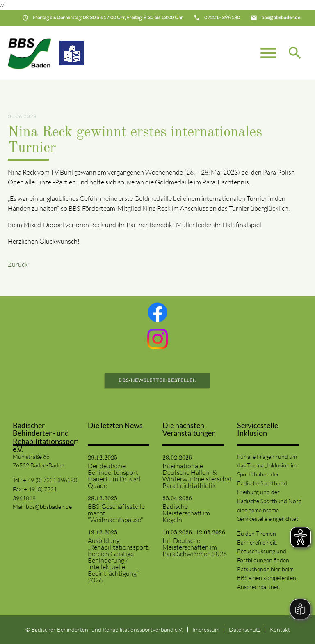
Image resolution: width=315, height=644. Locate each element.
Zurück (18, 264)
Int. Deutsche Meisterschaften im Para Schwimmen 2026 (195, 547)
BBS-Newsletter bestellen (158, 380)
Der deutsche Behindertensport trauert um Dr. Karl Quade (114, 476)
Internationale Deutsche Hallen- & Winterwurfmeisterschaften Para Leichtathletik (195, 476)
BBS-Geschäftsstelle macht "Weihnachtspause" (116, 513)
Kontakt (280, 629)
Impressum (206, 629)
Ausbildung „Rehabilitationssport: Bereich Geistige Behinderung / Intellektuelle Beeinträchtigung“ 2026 (119, 560)
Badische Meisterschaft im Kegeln (186, 513)
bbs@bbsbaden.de (49, 507)
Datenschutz (245, 629)
